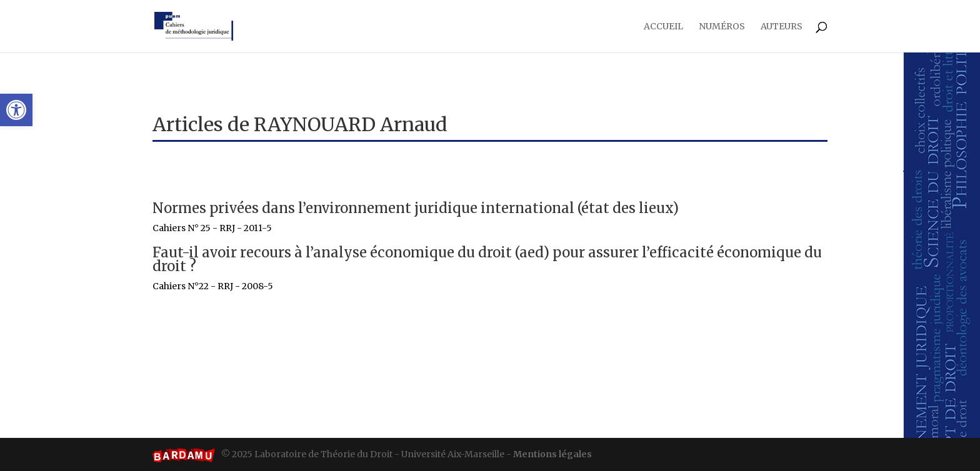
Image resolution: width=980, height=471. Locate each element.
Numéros (722, 27)
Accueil (663, 27)
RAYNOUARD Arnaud (351, 124)
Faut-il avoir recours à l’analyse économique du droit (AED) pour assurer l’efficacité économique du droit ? (487, 259)
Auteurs (782, 27)
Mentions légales (552, 454)
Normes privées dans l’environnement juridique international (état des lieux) (416, 208)
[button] (16, 110)
